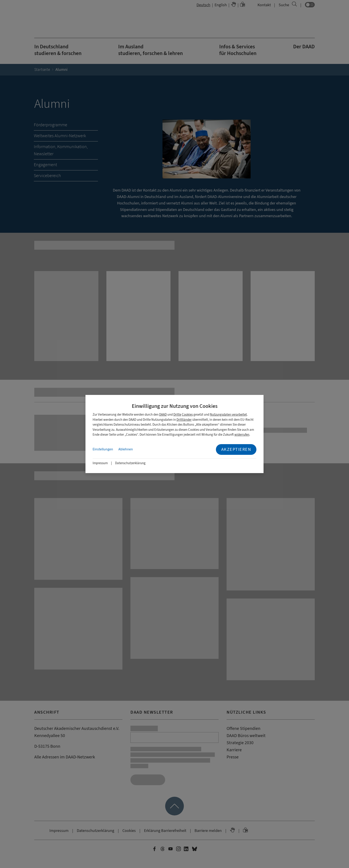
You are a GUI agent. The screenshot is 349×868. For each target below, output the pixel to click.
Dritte (177, 415)
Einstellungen (103, 449)
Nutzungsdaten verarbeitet (228, 415)
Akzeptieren (236, 449)
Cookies (187, 415)
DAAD (163, 415)
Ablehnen (126, 449)
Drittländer (184, 420)
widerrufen (242, 435)
